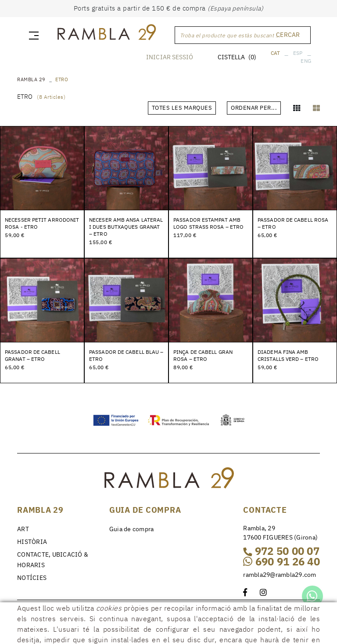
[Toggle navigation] (32, 35)
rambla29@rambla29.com (280, 575)
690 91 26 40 (281, 561)
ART (23, 529)
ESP (298, 53)
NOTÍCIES (32, 578)
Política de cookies (44, 611)
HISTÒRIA (32, 542)
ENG (306, 61)
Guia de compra (132, 529)
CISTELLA (237, 57)
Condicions (127, 611)
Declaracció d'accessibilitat (63, 617)
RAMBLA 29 (31, 79)
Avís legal (91, 611)
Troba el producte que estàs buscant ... (230, 35)
